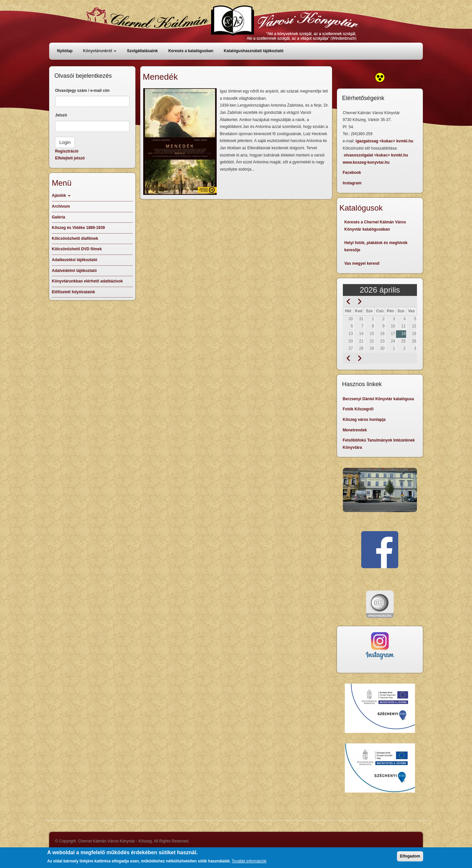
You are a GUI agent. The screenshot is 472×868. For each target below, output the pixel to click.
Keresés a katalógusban (191, 51)
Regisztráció (67, 151)
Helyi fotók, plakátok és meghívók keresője (376, 246)
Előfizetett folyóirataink (73, 292)
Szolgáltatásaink (142, 51)
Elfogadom (410, 858)
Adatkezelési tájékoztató (75, 260)
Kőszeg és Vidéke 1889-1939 (78, 228)
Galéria (59, 217)
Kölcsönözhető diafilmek (75, 238)
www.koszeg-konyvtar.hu (366, 162)
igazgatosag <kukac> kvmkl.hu (385, 141)
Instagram (352, 183)
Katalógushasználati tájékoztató (254, 51)
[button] (180, 142)
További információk (249, 863)
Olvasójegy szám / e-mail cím (82, 91)
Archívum (61, 206)
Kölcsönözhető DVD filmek (77, 249)
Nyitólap (65, 51)
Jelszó (61, 115)
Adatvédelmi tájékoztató (74, 271)
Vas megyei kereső (362, 263)
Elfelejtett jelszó (70, 158)
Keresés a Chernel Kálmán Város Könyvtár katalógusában (375, 226)
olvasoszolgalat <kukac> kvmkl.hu (376, 155)
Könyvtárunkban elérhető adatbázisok (87, 281)
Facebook (352, 173)
